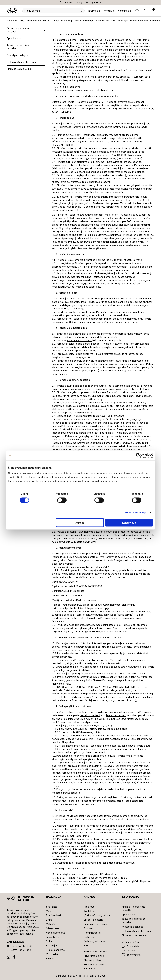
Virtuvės (55, 21)
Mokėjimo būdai (130, 942)
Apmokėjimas (14, 38)
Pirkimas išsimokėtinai (19, 69)
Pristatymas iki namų (71, 2)
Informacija (94, 11)
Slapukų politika (93, 960)
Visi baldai (156, 21)
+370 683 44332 (19, 950)
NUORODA (67, 145)
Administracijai (92, 933)
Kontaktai (109, 11)
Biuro (46, 21)
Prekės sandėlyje (139, 21)
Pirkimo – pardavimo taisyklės (18, 30)
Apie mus (89, 907)
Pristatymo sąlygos (17, 55)
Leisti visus (129, 522)
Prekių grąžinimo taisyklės (21, 62)
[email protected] (62, 155)
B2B (86, 946)
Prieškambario (34, 21)
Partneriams (91, 937)
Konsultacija (125, 11)
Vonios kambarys (84, 21)
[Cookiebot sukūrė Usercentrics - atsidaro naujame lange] (138, 456)
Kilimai (50, 959)
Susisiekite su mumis (96, 924)
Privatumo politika (94, 956)
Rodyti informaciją (135, 512)
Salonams (89, 928)
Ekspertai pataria (93, 920)
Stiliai (113, 21)
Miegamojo (67, 21)
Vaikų (21, 21)
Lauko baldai (102, 21)
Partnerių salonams (94, 941)
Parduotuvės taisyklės (96, 952)
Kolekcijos (123, 21)
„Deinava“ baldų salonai (97, 915)
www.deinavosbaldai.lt (77, 57)
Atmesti (80, 522)
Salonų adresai (93, 2)
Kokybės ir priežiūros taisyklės (18, 47)
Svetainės (12, 21)
